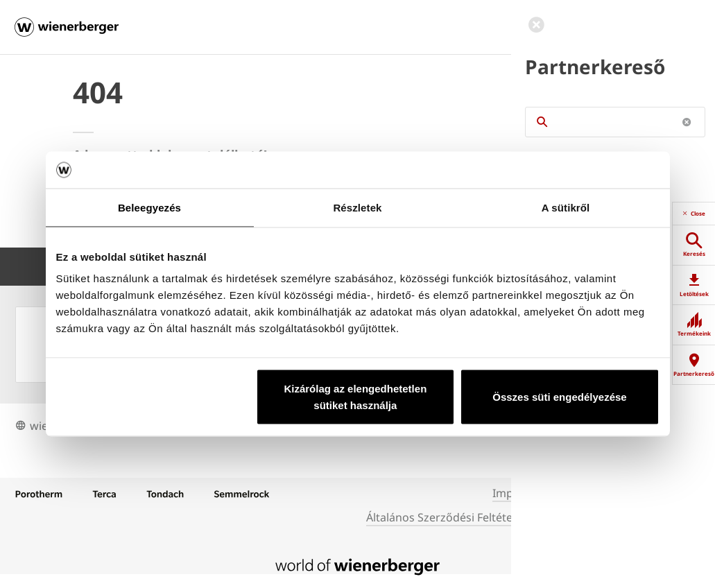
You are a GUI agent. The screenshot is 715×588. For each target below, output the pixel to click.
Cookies (677, 517)
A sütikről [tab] (566, 207)
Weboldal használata (592, 517)
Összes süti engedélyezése (559, 397)
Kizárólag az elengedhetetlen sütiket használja (355, 397)
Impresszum (525, 493)
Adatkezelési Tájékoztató (633, 493)
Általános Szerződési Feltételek (447, 517)
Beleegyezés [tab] (149, 207)
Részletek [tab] (357, 207)
